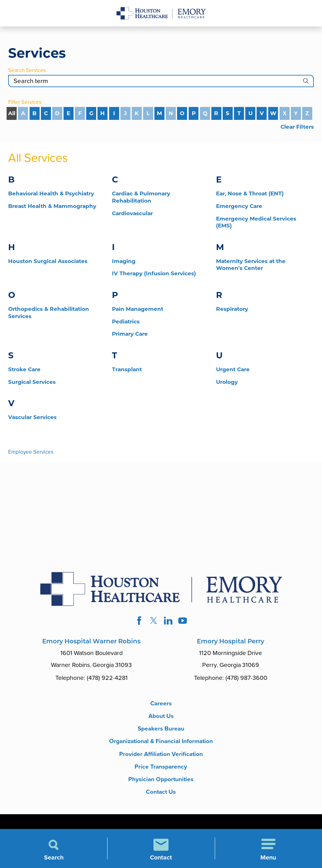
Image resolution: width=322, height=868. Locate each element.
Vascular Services (32, 417)
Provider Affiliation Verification (161, 756)
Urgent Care (233, 369)
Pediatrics (126, 322)
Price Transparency (161, 769)
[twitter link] (154, 621)
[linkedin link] (168, 621)
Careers (161, 704)
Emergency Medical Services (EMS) (256, 222)
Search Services (27, 70)
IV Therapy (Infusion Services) (154, 273)
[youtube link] (183, 621)
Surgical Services (32, 382)
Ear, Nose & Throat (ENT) (250, 193)
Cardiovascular (132, 213)
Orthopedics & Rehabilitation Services (49, 313)
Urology (227, 382)
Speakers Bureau (161, 730)
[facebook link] (139, 621)
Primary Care (130, 334)
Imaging (124, 261)
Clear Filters (297, 127)
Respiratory (232, 309)
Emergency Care (239, 206)
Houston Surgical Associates (48, 261)
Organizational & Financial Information (161, 743)
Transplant (127, 369)
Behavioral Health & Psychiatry (51, 193)
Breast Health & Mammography (52, 206)
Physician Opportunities (161, 782)
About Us (161, 717)
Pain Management (138, 309)
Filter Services (25, 102)
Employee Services (31, 452)
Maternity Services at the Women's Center (251, 265)
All (12, 113)
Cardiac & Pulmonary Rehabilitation (141, 197)
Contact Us (161, 795)
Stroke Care (24, 369)
